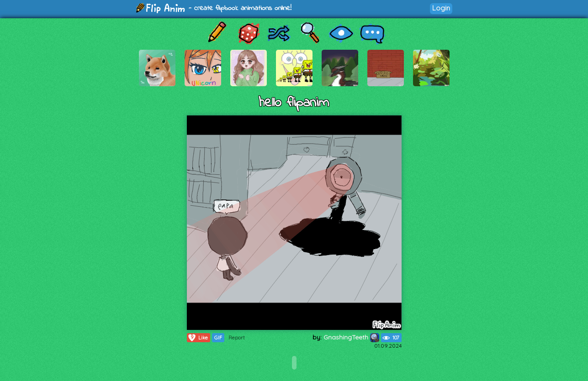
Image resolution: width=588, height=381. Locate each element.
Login (441, 8)
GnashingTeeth (351, 337)
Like (198, 338)
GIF (218, 338)
